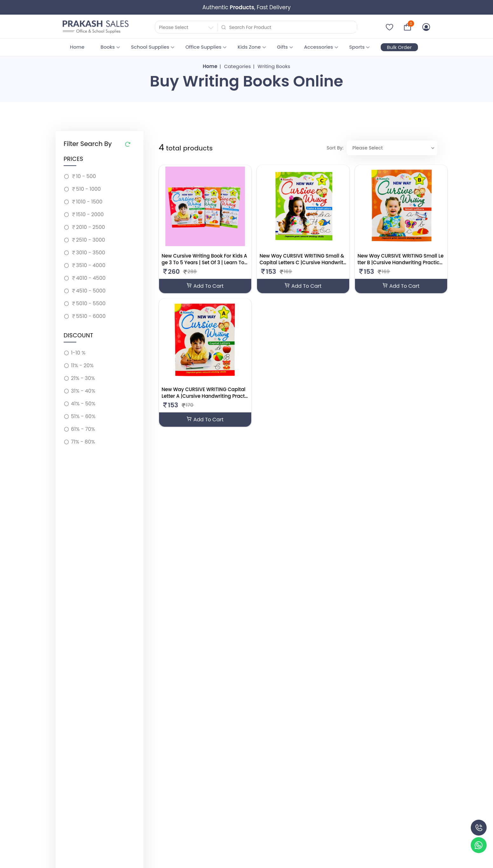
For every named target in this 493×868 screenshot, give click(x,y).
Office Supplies (203, 47)
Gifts (282, 47)
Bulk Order (399, 47)
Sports (357, 47)
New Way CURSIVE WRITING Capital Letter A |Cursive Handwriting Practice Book (204, 396)
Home (77, 47)
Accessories (319, 47)
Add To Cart (205, 286)
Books (108, 47)
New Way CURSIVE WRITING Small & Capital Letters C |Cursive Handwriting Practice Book (302, 262)
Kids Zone (249, 47)
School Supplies (150, 47)
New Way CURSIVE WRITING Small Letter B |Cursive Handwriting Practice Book (400, 262)
